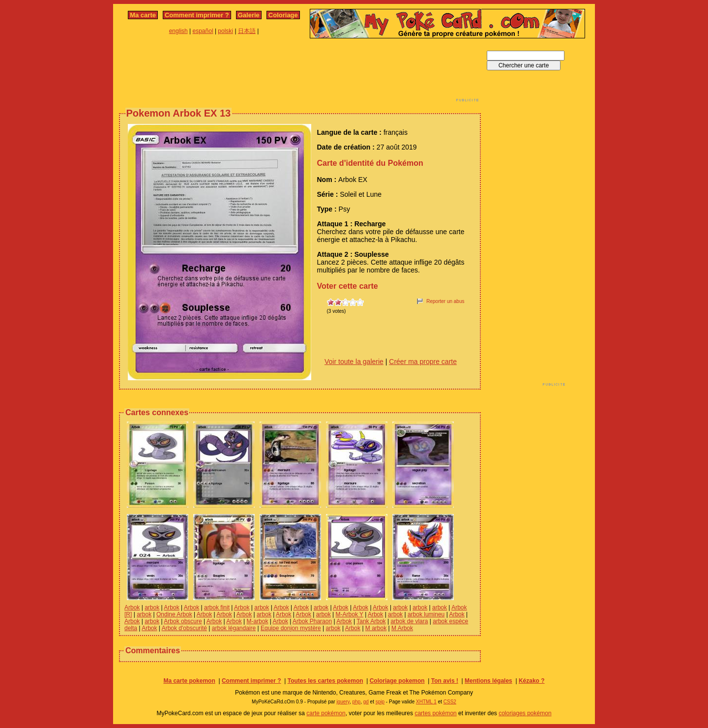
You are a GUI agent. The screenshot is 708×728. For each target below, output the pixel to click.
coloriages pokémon (525, 713)
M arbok (376, 628)
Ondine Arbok (174, 614)
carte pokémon (326, 713)
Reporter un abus (445, 301)
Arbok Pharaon (312, 621)
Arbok (132, 607)
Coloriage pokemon (397, 681)
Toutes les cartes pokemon (325, 681)
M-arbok (257, 621)
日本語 (247, 31)
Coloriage (283, 15)
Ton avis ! (445, 681)
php (356, 702)
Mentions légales (488, 681)
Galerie (249, 15)
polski (225, 31)
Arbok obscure (183, 621)
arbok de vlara (409, 621)
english (178, 31)
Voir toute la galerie (354, 362)
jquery (343, 702)
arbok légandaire (234, 628)
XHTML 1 (426, 702)
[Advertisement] (300, 73)
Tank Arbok (371, 621)
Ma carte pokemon (189, 681)
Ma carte (143, 15)
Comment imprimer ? (197, 15)
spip (380, 702)
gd (366, 702)
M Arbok (402, 628)
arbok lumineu (426, 614)
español (203, 31)
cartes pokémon (435, 713)
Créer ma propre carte (423, 362)
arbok (152, 607)
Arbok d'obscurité (184, 628)
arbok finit (217, 607)
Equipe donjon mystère (291, 628)
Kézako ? (532, 681)
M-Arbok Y (350, 614)
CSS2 (450, 702)
